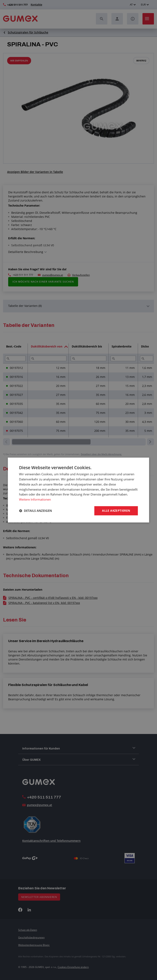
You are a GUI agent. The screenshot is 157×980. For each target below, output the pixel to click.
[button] (35, 511)
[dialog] (78, 490)
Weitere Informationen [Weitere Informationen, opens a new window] (35, 499)
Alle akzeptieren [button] (116, 511)
